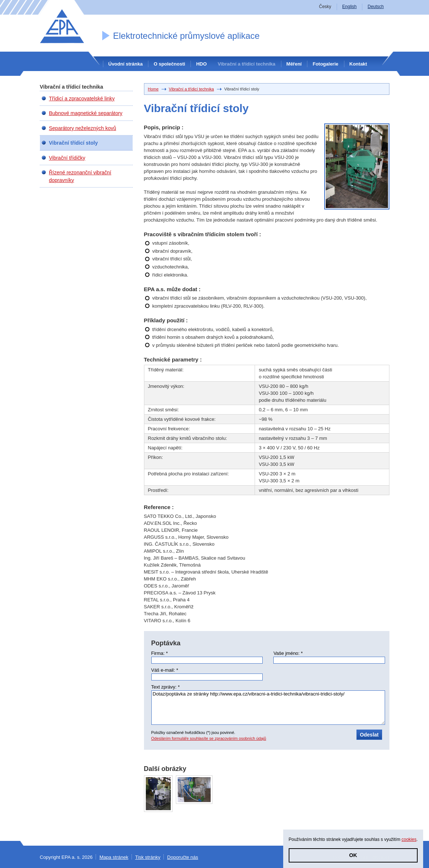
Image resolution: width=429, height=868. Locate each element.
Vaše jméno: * (288, 653)
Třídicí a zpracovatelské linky (82, 99)
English (349, 7)
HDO (201, 64)
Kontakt (358, 64)
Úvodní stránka (126, 64)
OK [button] (353, 855)
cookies (409, 839)
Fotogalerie (325, 64)
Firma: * (160, 653)
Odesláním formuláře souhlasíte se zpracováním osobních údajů (209, 738)
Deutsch (376, 7)
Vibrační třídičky (67, 158)
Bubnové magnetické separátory (86, 113)
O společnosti (169, 64)
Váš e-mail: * (165, 670)
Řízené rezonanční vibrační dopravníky (80, 176)
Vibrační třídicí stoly (73, 143)
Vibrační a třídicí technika (246, 64)
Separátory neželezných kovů (83, 128)
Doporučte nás (183, 857)
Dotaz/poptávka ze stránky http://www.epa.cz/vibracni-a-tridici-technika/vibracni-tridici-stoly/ (268, 708)
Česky (325, 7)
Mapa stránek (114, 857)
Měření (294, 64)
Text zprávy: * (166, 687)
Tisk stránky (148, 857)
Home (153, 89)
